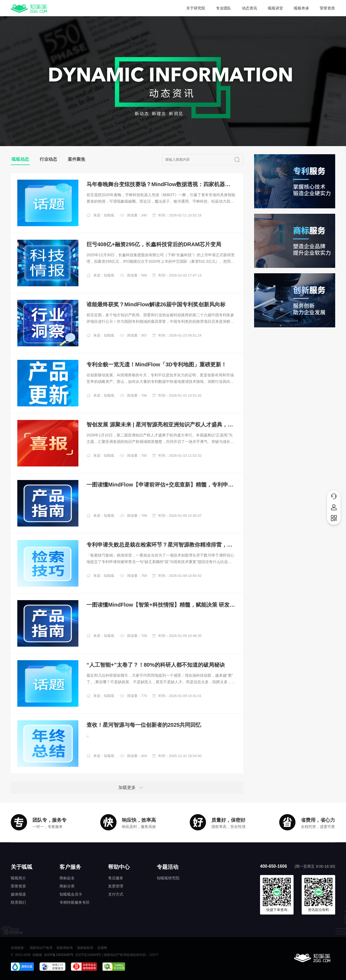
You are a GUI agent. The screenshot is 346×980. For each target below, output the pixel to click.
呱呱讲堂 (275, 8)
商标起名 (67, 878)
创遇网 (102, 948)
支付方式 (116, 894)
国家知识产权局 (41, 948)
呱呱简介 (18, 878)
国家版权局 (85, 948)
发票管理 (116, 886)
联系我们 (18, 902)
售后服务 (116, 878)
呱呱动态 (20, 159)
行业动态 (48, 159)
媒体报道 (18, 894)
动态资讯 (249, 8)
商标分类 (67, 886)
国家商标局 (65, 948)
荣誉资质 (327, 8)
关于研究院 (196, 8)
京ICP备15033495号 (59, 955)
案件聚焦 (76, 159)
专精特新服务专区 (75, 902)
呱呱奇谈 (301, 8)
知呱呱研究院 (168, 878)
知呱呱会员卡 (71, 894)
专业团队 (224, 8)
